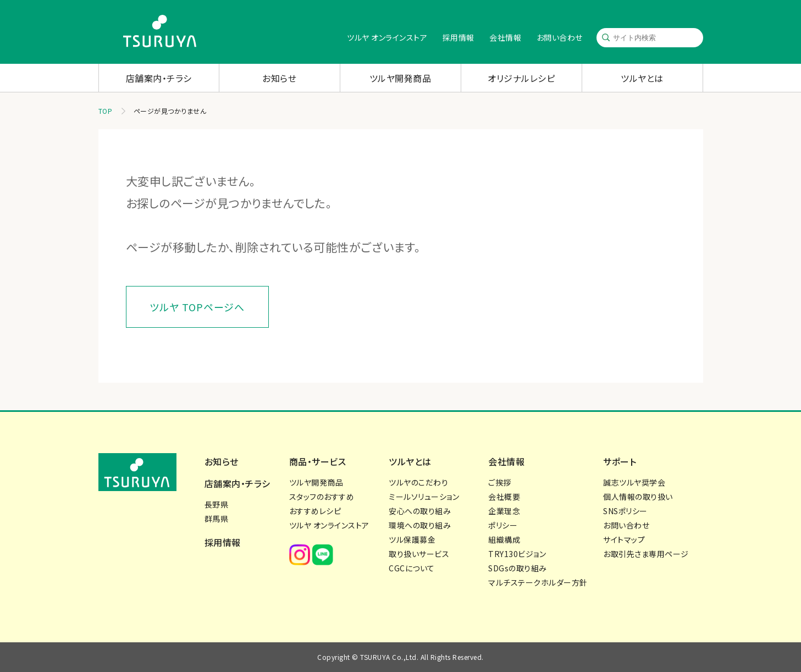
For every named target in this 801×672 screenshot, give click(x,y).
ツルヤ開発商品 (400, 78)
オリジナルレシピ (521, 78)
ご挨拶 (500, 482)
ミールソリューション (424, 497)
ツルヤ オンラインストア (387, 37)
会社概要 (504, 497)
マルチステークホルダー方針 (538, 582)
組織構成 (504, 539)
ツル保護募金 (412, 539)
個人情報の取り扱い (638, 497)
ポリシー (503, 525)
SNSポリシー (625, 511)
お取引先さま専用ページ (646, 554)
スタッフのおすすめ (322, 497)
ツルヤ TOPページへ (197, 307)
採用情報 (458, 37)
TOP (106, 111)
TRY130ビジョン (517, 554)
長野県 (217, 504)
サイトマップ (624, 539)
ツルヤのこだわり (418, 482)
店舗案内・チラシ (159, 78)
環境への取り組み (420, 525)
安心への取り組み (420, 511)
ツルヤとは (642, 78)
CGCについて (412, 568)
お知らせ (279, 78)
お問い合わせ (560, 37)
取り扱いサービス (419, 554)
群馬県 (217, 519)
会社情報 (505, 37)
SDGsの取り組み (518, 568)
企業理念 (504, 511)
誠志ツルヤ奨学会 (634, 482)
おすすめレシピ (315, 511)
